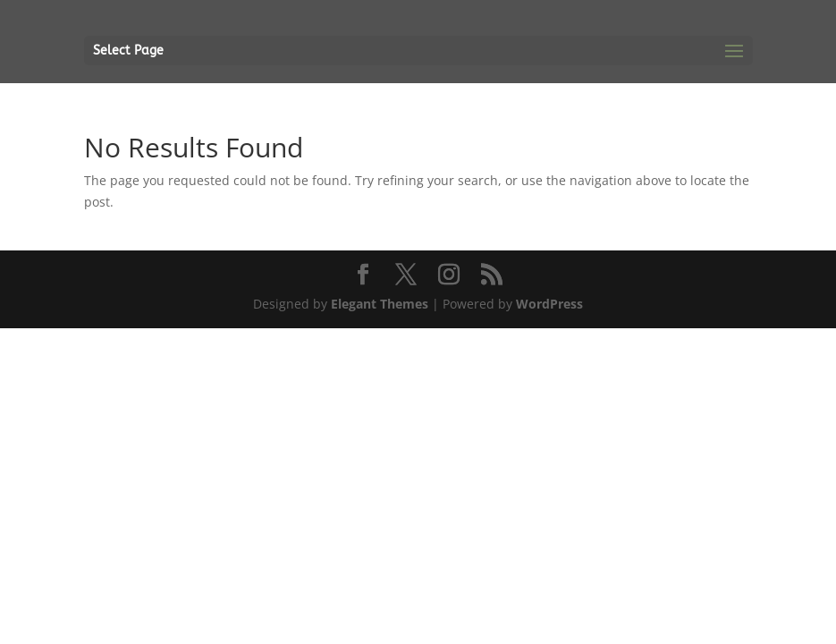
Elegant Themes (380, 304)
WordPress (549, 304)
